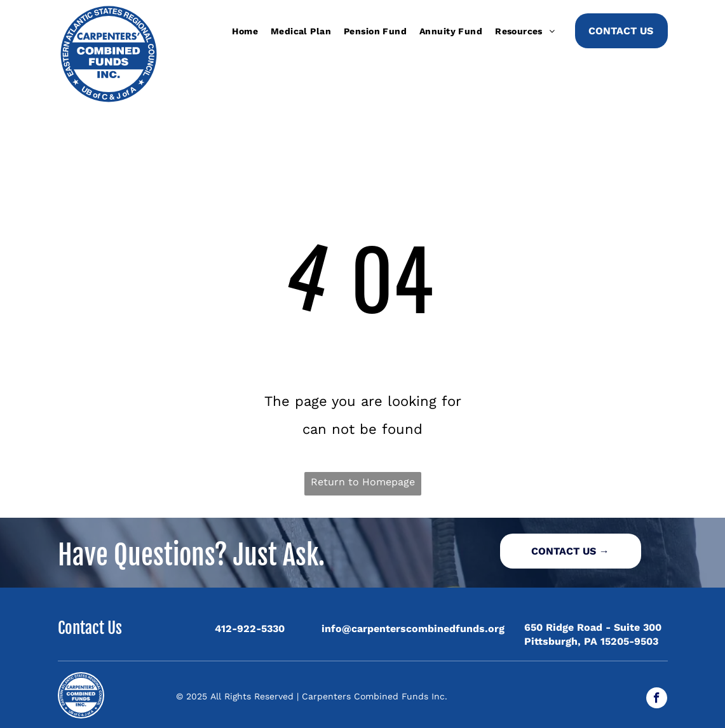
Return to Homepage (363, 482)
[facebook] (657, 699)
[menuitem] (245, 31)
